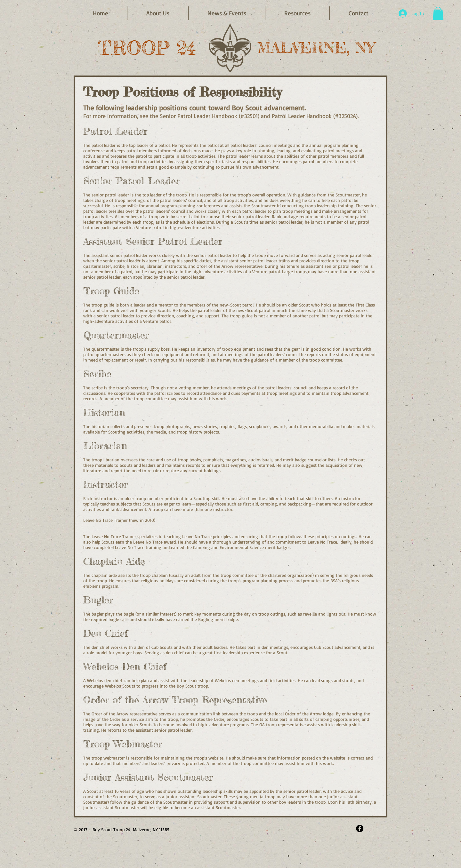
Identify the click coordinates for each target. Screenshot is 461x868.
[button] (227, 13)
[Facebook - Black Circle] (360, 828)
